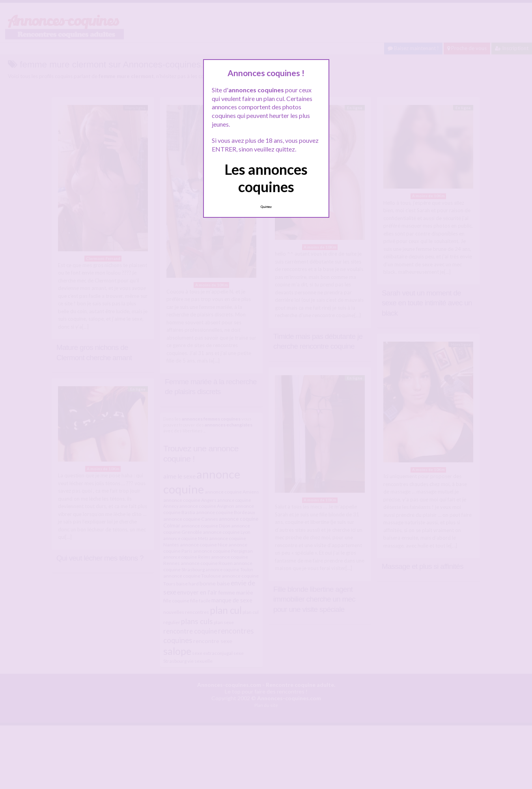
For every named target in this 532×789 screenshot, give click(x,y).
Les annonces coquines (266, 178)
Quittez (266, 207)
